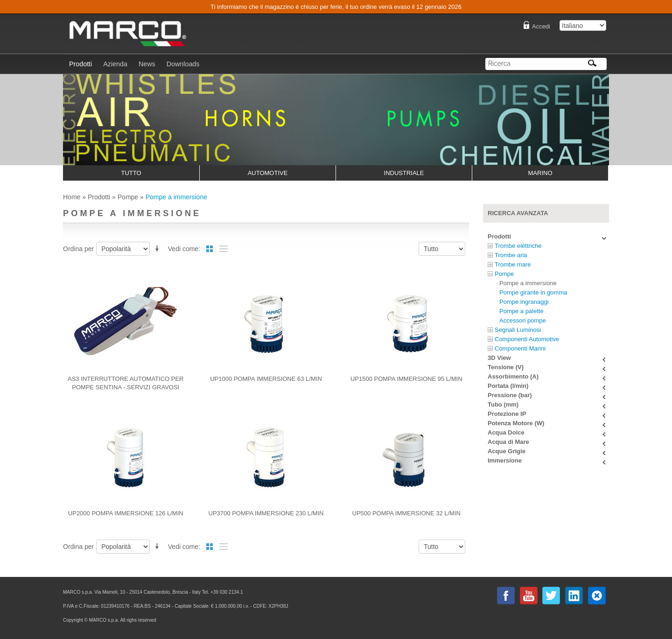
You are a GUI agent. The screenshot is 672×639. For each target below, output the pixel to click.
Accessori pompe (523, 320)
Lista (224, 249)
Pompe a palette (521, 311)
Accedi (541, 26)
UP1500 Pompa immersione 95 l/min (406, 379)
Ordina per (78, 249)
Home (72, 197)
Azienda (115, 64)
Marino (540, 173)
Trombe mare (513, 264)
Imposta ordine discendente (159, 247)
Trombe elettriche (518, 246)
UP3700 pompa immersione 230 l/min (266, 513)
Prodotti (99, 197)
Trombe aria (511, 255)
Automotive (268, 173)
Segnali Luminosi (518, 330)
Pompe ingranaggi (524, 302)
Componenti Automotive (527, 339)
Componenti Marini (520, 348)
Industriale (404, 173)
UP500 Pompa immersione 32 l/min (406, 513)
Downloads (183, 64)
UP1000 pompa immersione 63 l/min (266, 379)
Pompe (128, 197)
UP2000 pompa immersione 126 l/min (126, 513)
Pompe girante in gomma (533, 292)
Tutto (131, 173)
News (147, 64)
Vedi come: (184, 249)
